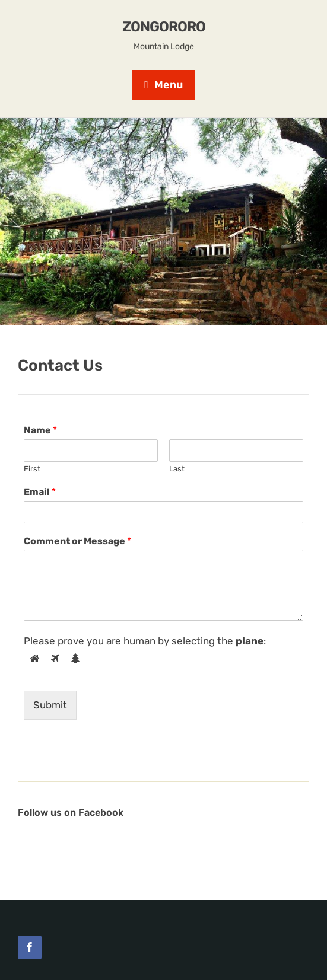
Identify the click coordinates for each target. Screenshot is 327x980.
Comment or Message (77, 541)
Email (40, 492)
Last (177, 469)
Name (40, 430)
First (32, 469)
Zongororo (164, 27)
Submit (50, 705)
